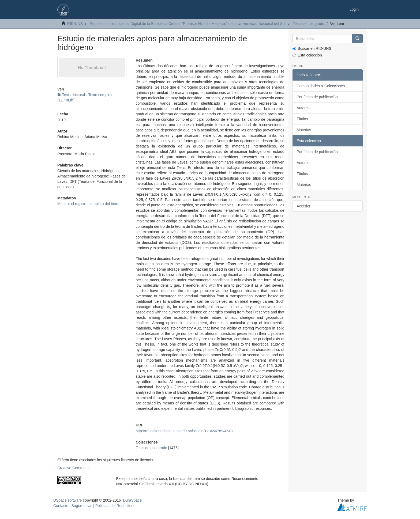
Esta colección (307, 55)
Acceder (304, 206)
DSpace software (68, 500)
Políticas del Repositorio (115, 506)
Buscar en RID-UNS (312, 48)
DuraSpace (132, 500)
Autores (303, 108)
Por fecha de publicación (317, 97)
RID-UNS (75, 24)
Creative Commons (73, 468)
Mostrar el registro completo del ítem (88, 204)
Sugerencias (82, 506)
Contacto (61, 506)
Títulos (302, 119)
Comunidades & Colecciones (321, 86)
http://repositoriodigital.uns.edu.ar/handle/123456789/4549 (184, 431)
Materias (304, 130)
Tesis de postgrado (309, 24)
